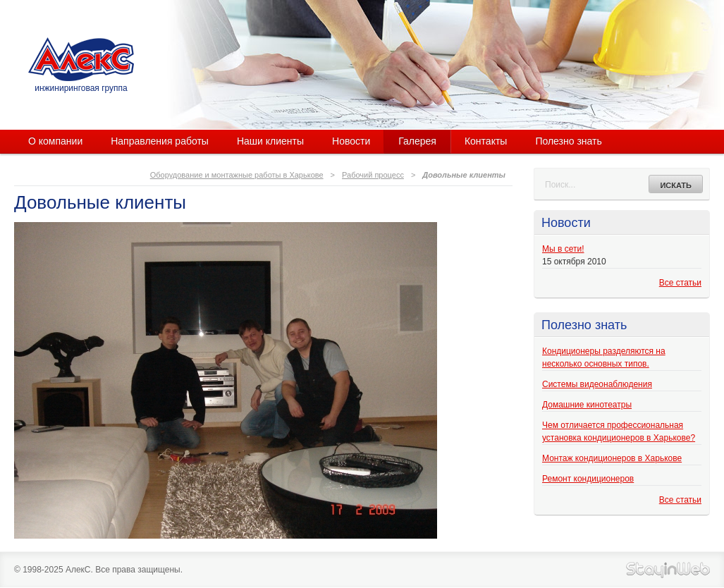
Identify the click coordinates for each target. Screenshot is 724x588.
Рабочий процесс (373, 175)
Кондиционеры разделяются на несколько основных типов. (604, 357)
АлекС (81, 59)
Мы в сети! (563, 249)
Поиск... (560, 185)
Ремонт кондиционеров (588, 479)
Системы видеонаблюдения (597, 384)
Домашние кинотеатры (587, 405)
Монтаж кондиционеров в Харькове (612, 458)
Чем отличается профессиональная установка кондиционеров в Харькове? (619, 431)
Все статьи (680, 283)
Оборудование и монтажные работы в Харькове (237, 175)
